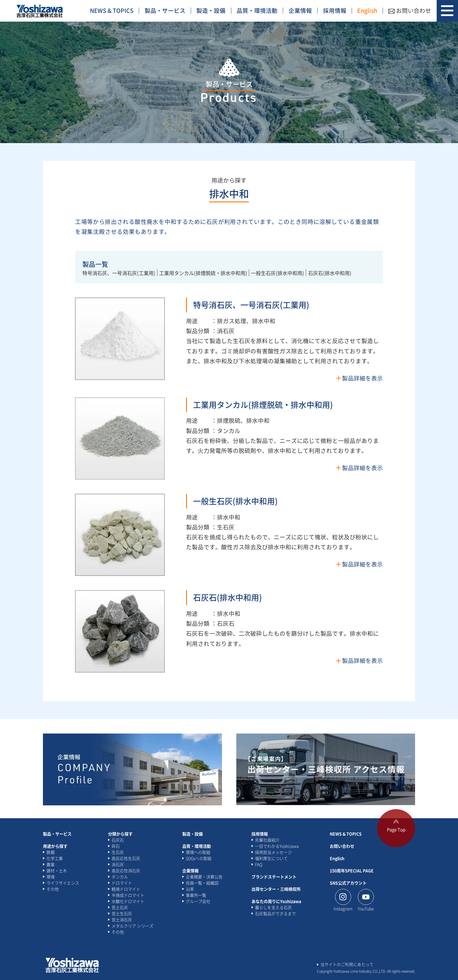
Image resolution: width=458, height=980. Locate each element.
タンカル (120, 877)
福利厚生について (271, 858)
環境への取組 (198, 852)
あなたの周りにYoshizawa (276, 901)
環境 (51, 877)
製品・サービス (165, 10)
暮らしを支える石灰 (273, 907)
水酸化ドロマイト (128, 901)
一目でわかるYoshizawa (277, 846)
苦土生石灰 (122, 913)
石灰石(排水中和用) (330, 273)
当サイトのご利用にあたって (347, 964)
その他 (53, 889)
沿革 (190, 889)
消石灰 (118, 864)
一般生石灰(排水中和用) (277, 273)
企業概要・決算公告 (204, 877)
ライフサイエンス (63, 883)
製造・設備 (211, 10)
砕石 (116, 846)
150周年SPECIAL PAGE (352, 870)
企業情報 (300, 10)
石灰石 (118, 840)
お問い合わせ (410, 10)
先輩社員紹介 (267, 840)
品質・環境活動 (257, 10)
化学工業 (55, 858)
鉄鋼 (51, 852)
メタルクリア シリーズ (132, 926)
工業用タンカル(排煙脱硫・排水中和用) (203, 273)
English (367, 10)
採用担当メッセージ (273, 852)
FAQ (259, 864)
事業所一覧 (196, 895)
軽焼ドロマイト (126, 889)
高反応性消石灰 (126, 870)
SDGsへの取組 (199, 858)
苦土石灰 (120, 907)
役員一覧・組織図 (202, 883)
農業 (51, 864)
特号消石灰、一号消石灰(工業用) (119, 273)
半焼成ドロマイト (128, 895)
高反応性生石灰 (126, 858)
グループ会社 (198, 901)
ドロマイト (122, 883)
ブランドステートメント (274, 877)
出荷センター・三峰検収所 (276, 889)
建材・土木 (57, 870)
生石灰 (118, 852)
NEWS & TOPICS (112, 10)
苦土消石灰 (122, 920)
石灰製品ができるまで (275, 913)
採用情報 (335, 10)
